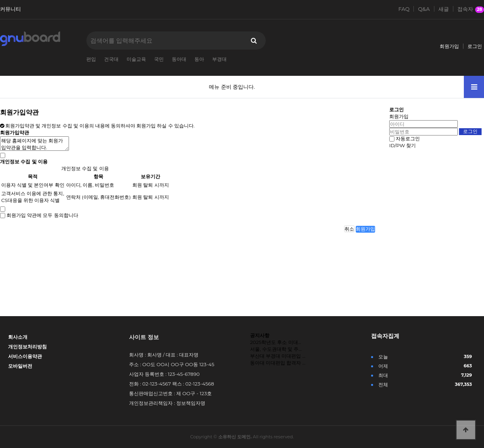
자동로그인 (408, 139)
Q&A (424, 9)
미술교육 (136, 59)
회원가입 (449, 46)
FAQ (404, 9)
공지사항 (260, 335)
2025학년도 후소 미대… (275, 342)
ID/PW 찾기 (403, 145)
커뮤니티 (10, 9)
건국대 (111, 59)
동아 (199, 59)
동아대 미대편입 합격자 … (278, 363)
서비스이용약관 (25, 356)
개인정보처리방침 (27, 347)
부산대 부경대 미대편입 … (278, 356)
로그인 (475, 46)
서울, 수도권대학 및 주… (276, 349)
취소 (349, 229)
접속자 (471, 9)
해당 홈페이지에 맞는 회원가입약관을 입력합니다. (34, 144)
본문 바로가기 (0, 0)
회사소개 (18, 337)
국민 (159, 59)
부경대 (219, 59)
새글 (444, 9)
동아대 (179, 59)
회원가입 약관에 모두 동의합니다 (42, 215)
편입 (91, 59)
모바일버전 (20, 366)
